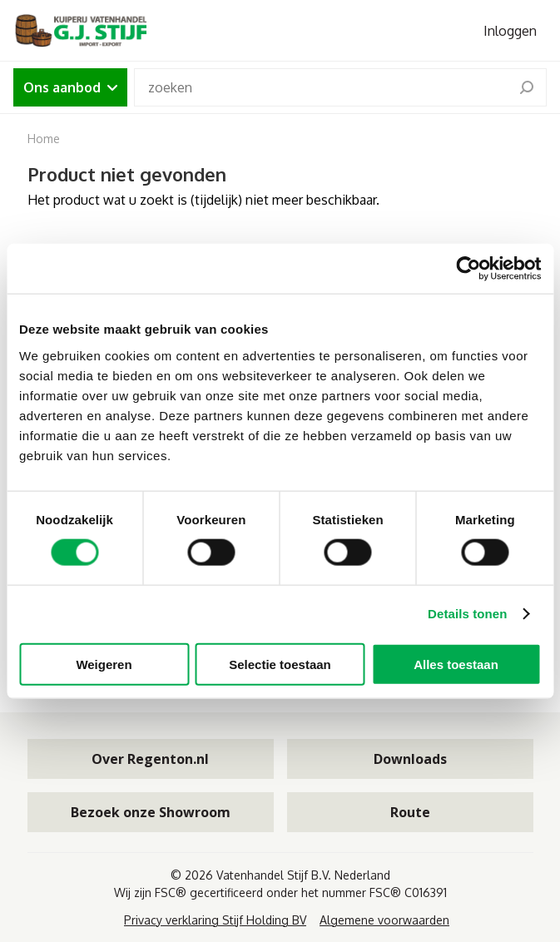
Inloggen (510, 31)
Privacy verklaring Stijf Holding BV (215, 920)
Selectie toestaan (280, 664)
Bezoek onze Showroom (151, 812)
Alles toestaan (456, 664)
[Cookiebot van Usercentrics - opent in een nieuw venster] (468, 269)
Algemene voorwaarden (384, 920)
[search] (527, 87)
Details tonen (467, 614)
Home (44, 139)
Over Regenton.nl (150, 759)
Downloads (410, 759)
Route (410, 812)
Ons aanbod (70, 87)
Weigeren (104, 664)
